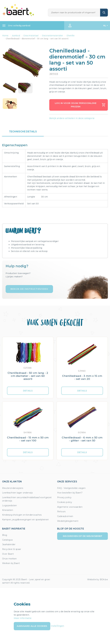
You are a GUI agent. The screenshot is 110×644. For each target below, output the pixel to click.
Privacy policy (64, 497)
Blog (5, 535)
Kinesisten (8, 510)
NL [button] (105, 26)
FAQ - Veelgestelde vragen (71, 488)
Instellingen (58, 626)
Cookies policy (65, 502)
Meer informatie (23, 618)
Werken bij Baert (11, 563)
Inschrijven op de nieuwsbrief (83, 536)
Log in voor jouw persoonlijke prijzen (80, 105)
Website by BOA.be (98, 579)
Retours (61, 512)
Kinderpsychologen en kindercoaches (22, 515)
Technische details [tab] (23, 132)
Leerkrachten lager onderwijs (17, 493)
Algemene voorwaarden (70, 507)
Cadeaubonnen (65, 516)
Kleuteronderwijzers (13, 488)
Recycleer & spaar (12, 549)
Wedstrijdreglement (68, 521)
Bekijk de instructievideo (29, 289)
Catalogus (7, 540)
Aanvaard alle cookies (32, 626)
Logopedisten (10, 505)
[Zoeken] (74, 13)
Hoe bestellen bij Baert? (70, 493)
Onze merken (9, 559)
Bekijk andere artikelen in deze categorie (72, 118)
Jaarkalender (9, 544)
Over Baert (8, 554)
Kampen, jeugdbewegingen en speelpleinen (25, 520)
